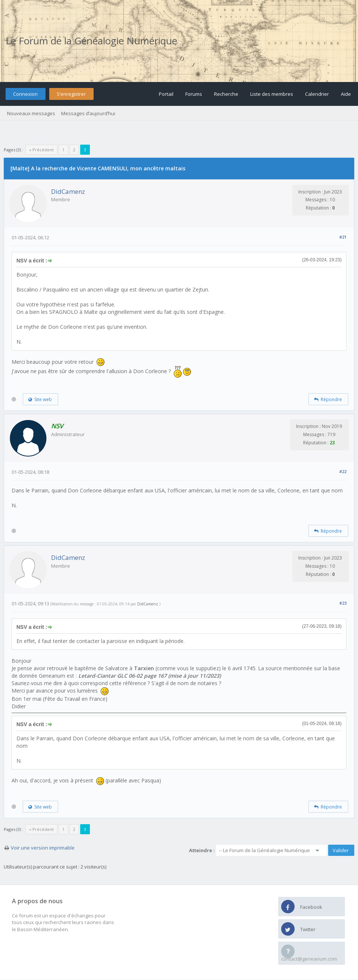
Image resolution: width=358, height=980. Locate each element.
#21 (343, 237)
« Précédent (41, 150)
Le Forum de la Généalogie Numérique (91, 41)
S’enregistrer (71, 94)
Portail (166, 94)
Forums (194, 94)
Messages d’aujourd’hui (88, 113)
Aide (346, 94)
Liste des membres (272, 94)
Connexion (25, 94)
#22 (343, 471)
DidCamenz (68, 191)
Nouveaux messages (31, 113)
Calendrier (317, 94)
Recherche (226, 94)
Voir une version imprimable (43, 848)
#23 (343, 603)
